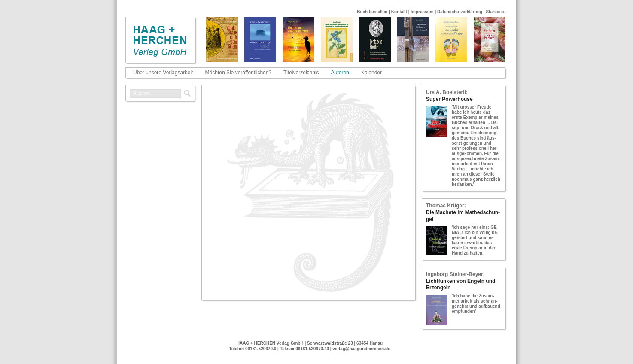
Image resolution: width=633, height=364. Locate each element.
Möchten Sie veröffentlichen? (239, 73)
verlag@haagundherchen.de (361, 349)
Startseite (496, 12)
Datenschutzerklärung (460, 12)
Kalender (371, 73)
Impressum (422, 12)
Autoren (340, 73)
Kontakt (399, 12)
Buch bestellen (372, 12)
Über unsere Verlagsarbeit (163, 73)
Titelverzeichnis (301, 73)
